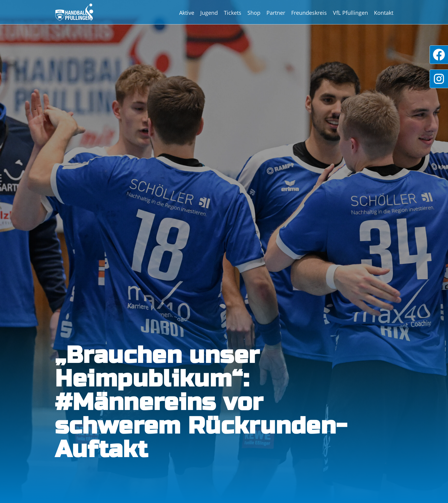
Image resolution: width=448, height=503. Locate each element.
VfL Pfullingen (350, 13)
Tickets (233, 13)
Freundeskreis (309, 13)
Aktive (187, 13)
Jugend (209, 13)
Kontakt (384, 13)
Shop (254, 13)
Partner (276, 13)
